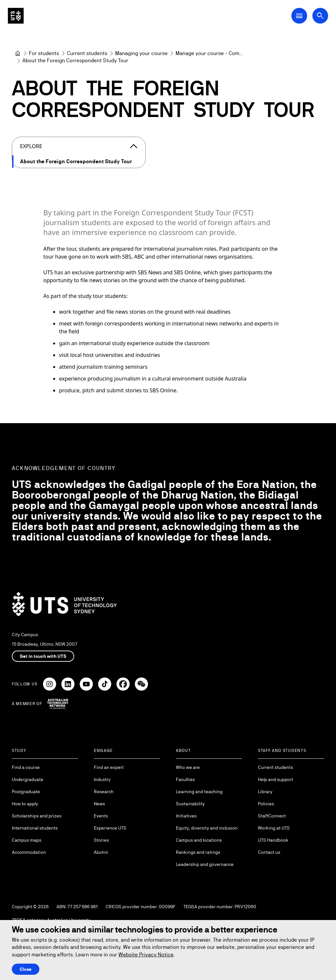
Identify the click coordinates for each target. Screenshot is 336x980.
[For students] (44, 53)
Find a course (26, 767)
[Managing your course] (141, 53)
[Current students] (87, 53)
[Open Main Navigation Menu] (299, 16)
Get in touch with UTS (43, 656)
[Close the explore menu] (134, 146)
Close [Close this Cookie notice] (26, 969)
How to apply (25, 804)
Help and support (275, 779)
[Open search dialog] (320, 16)
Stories (101, 840)
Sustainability (190, 804)
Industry (102, 779)
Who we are (188, 767)
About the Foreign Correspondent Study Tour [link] (75, 60)
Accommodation (29, 852)
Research (104, 792)
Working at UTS (274, 828)
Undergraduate (28, 779)
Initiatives (186, 816)
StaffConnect (272, 816)
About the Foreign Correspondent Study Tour (76, 161)
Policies (266, 804)
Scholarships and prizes (37, 816)
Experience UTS (110, 828)
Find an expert (109, 767)
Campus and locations (199, 840)
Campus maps (27, 840)
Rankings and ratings (198, 852)
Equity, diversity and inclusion (207, 828)
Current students (275, 767)
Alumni (101, 852)
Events (101, 816)
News (99, 804)
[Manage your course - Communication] (209, 53)
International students (35, 828)
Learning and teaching (199, 792)
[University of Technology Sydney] (18, 53)
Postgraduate (26, 792)
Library (265, 792)
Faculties (185, 779)
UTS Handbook (273, 840)
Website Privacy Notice (146, 955)
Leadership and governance (205, 864)
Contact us (269, 852)
